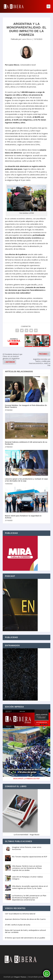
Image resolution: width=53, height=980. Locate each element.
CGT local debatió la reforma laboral (20, 914)
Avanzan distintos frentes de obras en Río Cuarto (25, 919)
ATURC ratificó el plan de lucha (18, 925)
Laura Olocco (27, 39)
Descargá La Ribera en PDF (27, 779)
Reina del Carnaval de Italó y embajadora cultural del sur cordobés (25, 931)
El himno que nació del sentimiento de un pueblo (25, 938)
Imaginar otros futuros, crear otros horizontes (27, 848)
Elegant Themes (20, 977)
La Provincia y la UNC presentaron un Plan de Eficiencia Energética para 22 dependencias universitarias (29, 898)
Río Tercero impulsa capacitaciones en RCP (30, 857)
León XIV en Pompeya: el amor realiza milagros (27, 878)
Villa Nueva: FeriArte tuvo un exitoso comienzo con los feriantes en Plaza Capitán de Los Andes (27, 868)
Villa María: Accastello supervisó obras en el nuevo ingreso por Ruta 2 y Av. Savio (30, 887)
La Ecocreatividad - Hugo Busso (27, 835)
